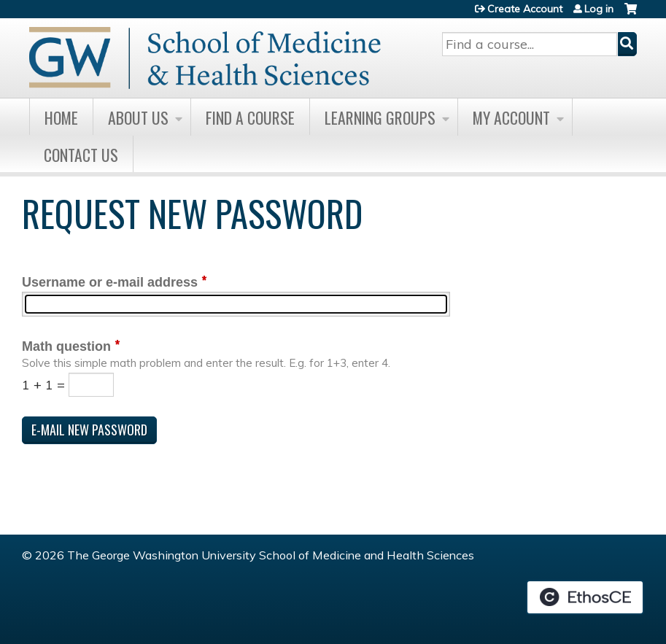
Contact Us (81, 155)
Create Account (525, 9)
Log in (599, 9)
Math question (66, 346)
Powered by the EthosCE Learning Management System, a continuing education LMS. (585, 597)
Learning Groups (380, 117)
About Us (138, 117)
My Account (511, 117)
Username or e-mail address (110, 282)
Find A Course (250, 117)
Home (61, 117)
